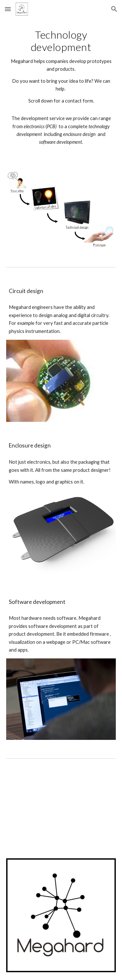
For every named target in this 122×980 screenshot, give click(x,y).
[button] (8, 9)
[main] (61, 90)
